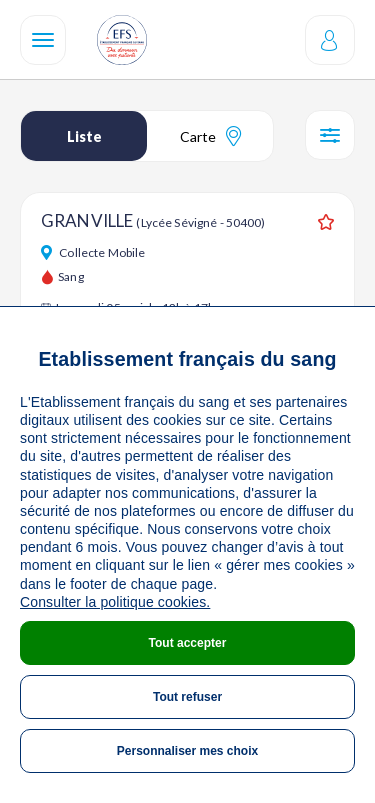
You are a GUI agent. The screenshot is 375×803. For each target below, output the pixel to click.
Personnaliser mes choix (187, 751)
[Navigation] (43, 40)
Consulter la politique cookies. (115, 602)
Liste (84, 136)
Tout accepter (188, 643)
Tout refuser (187, 697)
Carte (210, 136)
